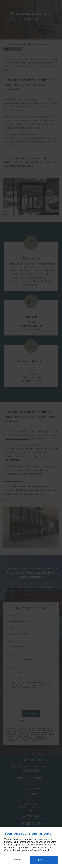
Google (35, 850)
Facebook (44, 850)
